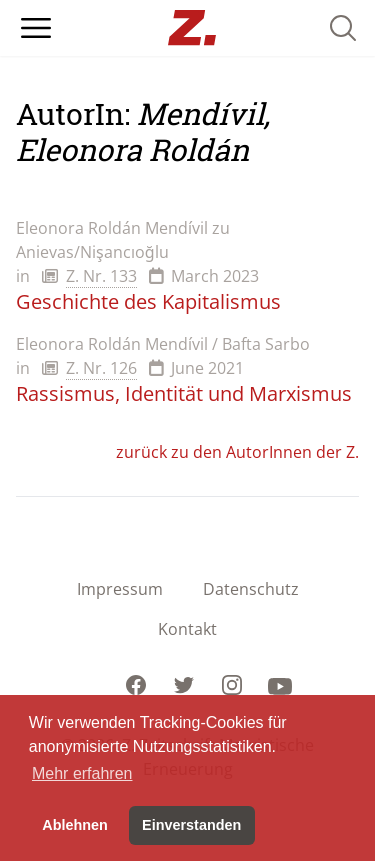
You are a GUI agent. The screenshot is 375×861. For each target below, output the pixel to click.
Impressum (120, 589)
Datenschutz (251, 589)
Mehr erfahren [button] (82, 773)
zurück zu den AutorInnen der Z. (237, 452)
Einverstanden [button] (191, 825)
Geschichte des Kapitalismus (148, 301)
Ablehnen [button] (75, 825)
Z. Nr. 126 (101, 368)
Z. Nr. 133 (101, 276)
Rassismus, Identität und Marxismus (184, 393)
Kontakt (187, 629)
